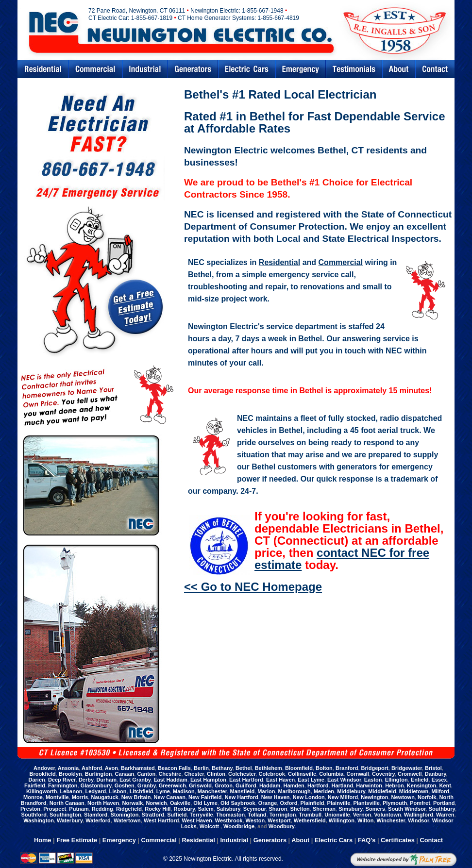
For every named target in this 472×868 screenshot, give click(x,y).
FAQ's (367, 840)
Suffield (177, 815)
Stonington (124, 815)
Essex (439, 780)
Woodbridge (239, 826)
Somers (375, 809)
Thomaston (230, 815)
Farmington (63, 785)
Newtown (403, 797)
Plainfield (312, 803)
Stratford (153, 815)
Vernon (362, 815)
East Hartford (246, 780)
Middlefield (382, 791)
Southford (34, 815)
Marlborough (295, 791)
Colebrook (271, 774)
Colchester (242, 774)
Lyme (163, 791)
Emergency (301, 69)
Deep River (62, 780)
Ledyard (96, 791)
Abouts (399, 69)
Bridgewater (407, 768)
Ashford (92, 768)
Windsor (418, 820)
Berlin (201, 768)
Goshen (125, 785)
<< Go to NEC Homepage (253, 587)
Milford (440, 791)
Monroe (33, 797)
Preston (30, 809)
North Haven (103, 803)
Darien (37, 780)
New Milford (343, 797)
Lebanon (71, 791)
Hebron (395, 785)
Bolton (324, 768)
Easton (373, 780)
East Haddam (170, 780)
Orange (268, 803)
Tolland (257, 815)
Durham (106, 780)
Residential (43, 69)
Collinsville (302, 774)
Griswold (200, 785)
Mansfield (243, 791)
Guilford (246, 785)
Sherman (324, 809)
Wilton (366, 820)
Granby (147, 785)
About (300, 840)
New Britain (136, 797)
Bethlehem (269, 768)
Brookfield (42, 774)
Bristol (433, 768)
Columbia (331, 774)
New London (309, 797)
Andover (44, 768)
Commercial (95, 69)
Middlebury (351, 791)
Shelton (300, 809)
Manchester (212, 791)
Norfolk (427, 797)
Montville (57, 797)
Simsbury (350, 809)
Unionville (337, 815)
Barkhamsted (138, 768)
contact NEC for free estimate (342, 559)
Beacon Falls (174, 768)
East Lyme (311, 780)
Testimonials (354, 69)
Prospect (55, 809)
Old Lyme (205, 803)
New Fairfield (205, 797)
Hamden (294, 785)
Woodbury (281, 826)
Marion (266, 791)
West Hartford (161, 820)
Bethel (244, 768)
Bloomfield (299, 768)
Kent (445, 785)
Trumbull (310, 815)
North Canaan (67, 803)
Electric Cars (247, 69)
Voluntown (387, 815)
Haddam (270, 785)
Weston (255, 820)
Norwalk (132, 803)
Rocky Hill (158, 809)
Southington (65, 815)
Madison (184, 791)
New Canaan (169, 797)
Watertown (127, 820)
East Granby (135, 780)
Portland (444, 803)
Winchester (391, 820)
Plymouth (395, 803)
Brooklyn (70, 774)
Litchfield (142, 791)
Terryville (202, 815)
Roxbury (185, 809)
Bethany (222, 768)
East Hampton (208, 780)
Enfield (420, 780)
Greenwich (172, 785)
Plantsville (366, 803)
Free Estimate (77, 840)
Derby (86, 780)
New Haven (276, 797)
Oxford (288, 803)
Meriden (324, 791)
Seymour (254, 809)
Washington (39, 820)
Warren (445, 815)
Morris (80, 797)
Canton (146, 774)
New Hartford (242, 797)
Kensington (422, 785)
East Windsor (344, 780)
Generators (193, 69)
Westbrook (229, 820)
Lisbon (118, 791)
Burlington (99, 774)
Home (43, 840)
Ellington (396, 780)
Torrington (283, 815)
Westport (279, 820)
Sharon (278, 809)
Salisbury (228, 809)
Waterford (98, 820)
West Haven (197, 820)
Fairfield (35, 785)
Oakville (180, 803)
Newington (374, 797)
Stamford (96, 815)
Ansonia (68, 768)
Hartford (318, 785)
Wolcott (210, 826)
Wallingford (419, 815)
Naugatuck (104, 797)
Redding (102, 809)
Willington (342, 820)
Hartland (342, 785)
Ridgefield (129, 809)
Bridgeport (375, 768)
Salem (205, 809)
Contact (435, 69)
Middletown (414, 791)
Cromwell (410, 774)
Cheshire (170, 774)
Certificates (398, 840)
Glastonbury (96, 785)
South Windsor (407, 809)
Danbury (436, 774)
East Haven (280, 780)
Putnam (79, 809)
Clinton (216, 774)
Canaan (125, 774)
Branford (347, 768)
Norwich (156, 803)
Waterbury (70, 820)
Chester (194, 774)
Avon (111, 768)
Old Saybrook (238, 803)
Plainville (339, 803)
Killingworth (42, 791)
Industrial (145, 69)
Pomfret (420, 803)
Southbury (442, 809)
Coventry (383, 774)
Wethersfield (310, 820)
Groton (224, 785)
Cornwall (357, 774)
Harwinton (369, 785)
